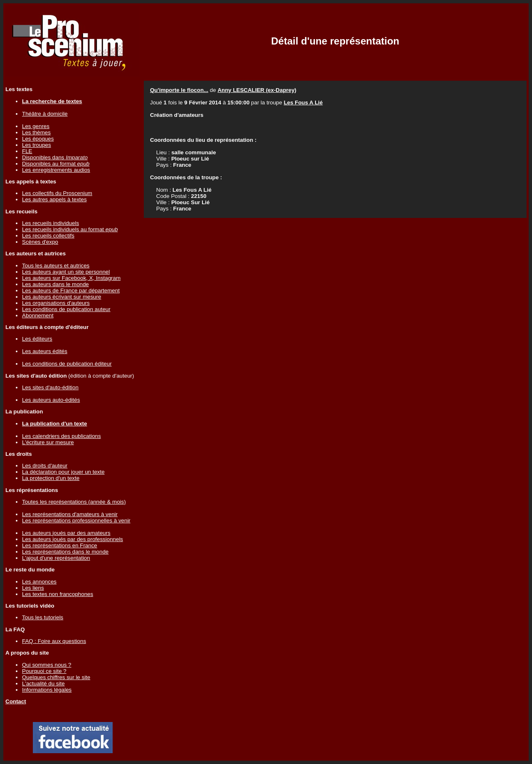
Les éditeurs (37, 339)
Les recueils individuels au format (70, 229)
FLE (27, 151)
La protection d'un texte (51, 478)
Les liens (33, 588)
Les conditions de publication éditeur (67, 364)
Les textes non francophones (58, 594)
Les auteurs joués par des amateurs (66, 533)
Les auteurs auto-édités (51, 400)
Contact (16, 701)
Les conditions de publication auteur (66, 309)
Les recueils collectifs (48, 236)
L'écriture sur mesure (48, 442)
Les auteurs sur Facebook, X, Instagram (71, 278)
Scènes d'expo (40, 242)
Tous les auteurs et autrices (56, 266)
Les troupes (37, 145)
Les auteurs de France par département (71, 291)
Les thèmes (36, 132)
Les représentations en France (60, 545)
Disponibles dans (55, 157)
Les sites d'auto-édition (50, 387)
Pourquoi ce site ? (44, 671)
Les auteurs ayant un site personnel (66, 272)
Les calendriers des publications (62, 436)
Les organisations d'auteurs (56, 303)
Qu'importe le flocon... (179, 90)
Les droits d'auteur (45, 466)
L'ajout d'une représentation (56, 558)
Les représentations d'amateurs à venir (70, 514)
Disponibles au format (56, 164)
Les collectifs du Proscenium (57, 193)
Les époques (38, 139)
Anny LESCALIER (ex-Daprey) (257, 90)
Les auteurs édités (45, 351)
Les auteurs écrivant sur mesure (62, 297)
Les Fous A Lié (303, 103)
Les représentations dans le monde (65, 552)
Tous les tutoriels (43, 617)
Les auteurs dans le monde (55, 284)
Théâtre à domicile (45, 114)
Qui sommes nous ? (47, 665)
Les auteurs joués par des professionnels (73, 539)
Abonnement (38, 315)
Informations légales (47, 690)
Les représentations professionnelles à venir (76, 520)
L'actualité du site (43, 684)
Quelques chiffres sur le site (56, 677)
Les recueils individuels (50, 223)
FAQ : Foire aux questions (54, 641)
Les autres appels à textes (54, 199)
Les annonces (39, 582)
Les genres (36, 126)
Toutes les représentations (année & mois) (74, 502)
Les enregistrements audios (56, 170)
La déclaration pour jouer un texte (63, 472)
